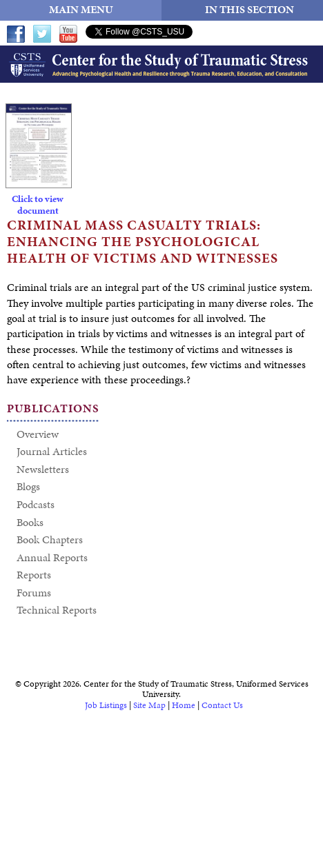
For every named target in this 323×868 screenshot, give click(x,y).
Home (184, 705)
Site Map (149, 705)
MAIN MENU (81, 9)
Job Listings (106, 705)
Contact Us (222, 705)
